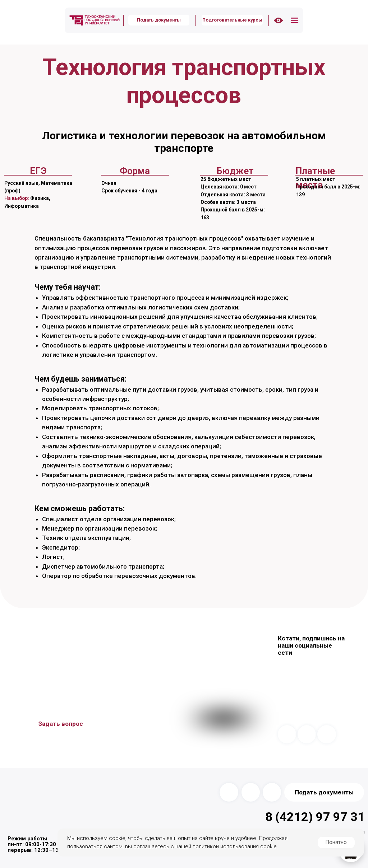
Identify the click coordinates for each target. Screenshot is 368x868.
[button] (295, 20)
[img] (95, 20)
